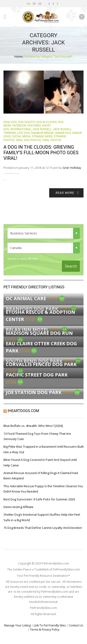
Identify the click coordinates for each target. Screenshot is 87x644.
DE (40, 4)
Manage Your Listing (17, 625)
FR (34, 4)
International (21, 129)
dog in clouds (47, 122)
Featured (34, 126)
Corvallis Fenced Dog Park (41, 364)
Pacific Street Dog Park (37, 375)
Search (71, 266)
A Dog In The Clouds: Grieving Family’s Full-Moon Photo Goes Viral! (41, 153)
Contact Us (76, 625)
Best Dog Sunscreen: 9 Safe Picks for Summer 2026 (39, 499)
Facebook (19, 126)
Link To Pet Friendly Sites (50, 625)
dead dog (10, 122)
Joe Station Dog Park (34, 392)
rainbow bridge (42, 133)
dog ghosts (27, 122)
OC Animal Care (26, 298)
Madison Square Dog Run (39, 333)
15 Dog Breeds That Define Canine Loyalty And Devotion (43, 528)
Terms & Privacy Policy (45, 630)
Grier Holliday (72, 168)
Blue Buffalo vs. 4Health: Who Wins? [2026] (33, 426)
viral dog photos (28, 140)
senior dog (63, 133)
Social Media (21, 136)
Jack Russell (42, 129)
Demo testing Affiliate (18, 507)
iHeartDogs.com (23, 411)
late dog (24, 133)
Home (19, 56)
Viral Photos (52, 140)
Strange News (42, 136)
